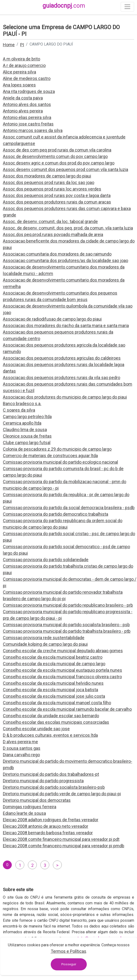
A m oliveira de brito (22, 59)
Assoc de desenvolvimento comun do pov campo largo (55, 156)
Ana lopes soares (19, 85)
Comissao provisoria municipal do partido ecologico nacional (60, 462)
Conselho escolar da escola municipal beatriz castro (53, 657)
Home (9, 45)
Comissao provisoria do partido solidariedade (46, 560)
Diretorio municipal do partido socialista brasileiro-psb (54, 787)
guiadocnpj (64, 6)
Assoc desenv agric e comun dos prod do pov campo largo (59, 163)
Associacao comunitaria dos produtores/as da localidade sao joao (65, 260)
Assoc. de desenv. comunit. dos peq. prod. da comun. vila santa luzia (68, 228)
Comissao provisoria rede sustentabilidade (44, 638)
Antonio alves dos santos (27, 104)
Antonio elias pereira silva (27, 117)
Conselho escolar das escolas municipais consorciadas (56, 722)
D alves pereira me (20, 742)
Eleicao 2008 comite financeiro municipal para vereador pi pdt (61, 839)
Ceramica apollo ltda (22, 423)
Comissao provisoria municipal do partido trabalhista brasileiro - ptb (67, 631)
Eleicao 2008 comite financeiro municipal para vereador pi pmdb (64, 846)
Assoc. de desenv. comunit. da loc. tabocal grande (50, 221)
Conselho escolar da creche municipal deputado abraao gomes (63, 651)
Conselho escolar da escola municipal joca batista (50, 690)
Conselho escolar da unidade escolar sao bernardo (51, 716)
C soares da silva (19, 410)
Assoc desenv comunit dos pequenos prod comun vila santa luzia (65, 169)
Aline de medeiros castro (27, 78)
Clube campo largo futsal (27, 443)
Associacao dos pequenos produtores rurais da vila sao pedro (62, 378)
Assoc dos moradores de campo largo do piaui (47, 176)
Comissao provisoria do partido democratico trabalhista (56, 514)
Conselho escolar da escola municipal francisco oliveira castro (62, 677)
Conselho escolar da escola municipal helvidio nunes (53, 683)
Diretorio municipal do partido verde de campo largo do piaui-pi (62, 794)
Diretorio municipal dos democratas (37, 800)
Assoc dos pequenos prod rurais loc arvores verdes (52, 189)
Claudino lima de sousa (25, 430)
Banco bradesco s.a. (22, 404)
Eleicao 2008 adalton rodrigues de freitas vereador (51, 820)
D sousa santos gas (22, 748)
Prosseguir (69, 964)
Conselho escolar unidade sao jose (36, 729)
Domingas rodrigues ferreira (30, 807)
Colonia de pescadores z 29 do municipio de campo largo (57, 449)
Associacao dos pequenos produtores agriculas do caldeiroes (62, 358)
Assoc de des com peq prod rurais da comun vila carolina (57, 150)
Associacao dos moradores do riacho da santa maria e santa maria (66, 326)
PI (22, 45)
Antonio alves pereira (23, 111)
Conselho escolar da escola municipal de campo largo (54, 664)
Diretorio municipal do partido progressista (43, 781)
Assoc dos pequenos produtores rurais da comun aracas (57, 202)
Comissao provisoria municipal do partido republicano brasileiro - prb (68, 605)
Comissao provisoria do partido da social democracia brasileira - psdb (69, 508)
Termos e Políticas (68, 951)
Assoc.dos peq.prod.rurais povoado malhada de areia (53, 234)
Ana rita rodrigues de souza (29, 91)
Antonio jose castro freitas (28, 124)
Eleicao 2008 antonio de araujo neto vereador (46, 826)
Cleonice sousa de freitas (27, 436)
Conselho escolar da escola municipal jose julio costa (54, 696)
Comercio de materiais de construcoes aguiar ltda (50, 456)
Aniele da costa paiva (23, 98)
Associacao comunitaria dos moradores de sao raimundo (57, 254)
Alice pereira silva (19, 72)
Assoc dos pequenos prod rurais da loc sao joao (49, 182)
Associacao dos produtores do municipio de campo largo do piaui (65, 397)
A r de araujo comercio (24, 65)
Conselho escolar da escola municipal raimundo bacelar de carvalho (67, 709)
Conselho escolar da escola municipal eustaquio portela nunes (62, 670)
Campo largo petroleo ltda (27, 417)
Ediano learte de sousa (24, 813)
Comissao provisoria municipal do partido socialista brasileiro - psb (66, 625)
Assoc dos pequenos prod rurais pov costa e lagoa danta (57, 195)
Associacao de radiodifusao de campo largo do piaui (52, 319)
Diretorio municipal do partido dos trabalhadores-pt (51, 774)
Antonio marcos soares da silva (33, 130)
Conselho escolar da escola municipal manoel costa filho (57, 703)
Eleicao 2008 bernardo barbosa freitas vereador (48, 833)
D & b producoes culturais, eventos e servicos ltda (50, 735)
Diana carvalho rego (21, 755)
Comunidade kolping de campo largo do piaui (45, 644)
